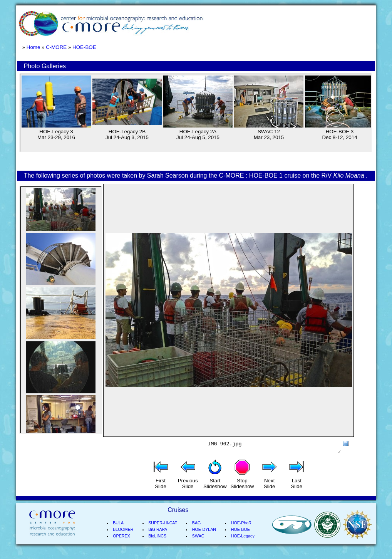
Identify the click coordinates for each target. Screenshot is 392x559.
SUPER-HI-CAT (163, 532)
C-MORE (56, 47)
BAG (197, 532)
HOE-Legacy (243, 545)
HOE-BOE (84, 47)
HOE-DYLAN (204, 539)
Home (34, 47)
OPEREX (121, 545)
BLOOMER (123, 539)
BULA (118, 532)
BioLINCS (157, 545)
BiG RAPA (158, 539)
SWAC (198, 545)
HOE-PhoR (241, 532)
